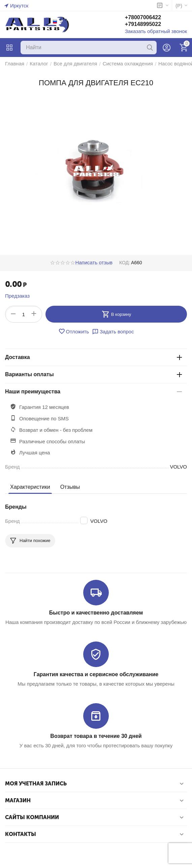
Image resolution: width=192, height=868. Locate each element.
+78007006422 (143, 17)
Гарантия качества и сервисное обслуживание (96, 674)
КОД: (125, 263)
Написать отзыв (94, 263)
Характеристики (30, 487)
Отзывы (70, 487)
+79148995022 (143, 24)
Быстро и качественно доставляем (96, 613)
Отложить (74, 331)
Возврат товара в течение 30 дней (96, 736)
